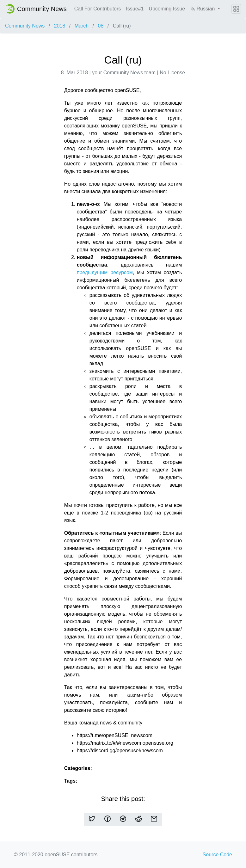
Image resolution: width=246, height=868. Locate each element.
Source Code (217, 855)
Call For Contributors (98, 9)
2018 (60, 26)
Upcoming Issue (167, 9)
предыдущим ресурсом (105, 272)
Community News (25, 26)
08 (101, 26)
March (82, 26)
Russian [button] (203, 9)
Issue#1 (135, 9)
